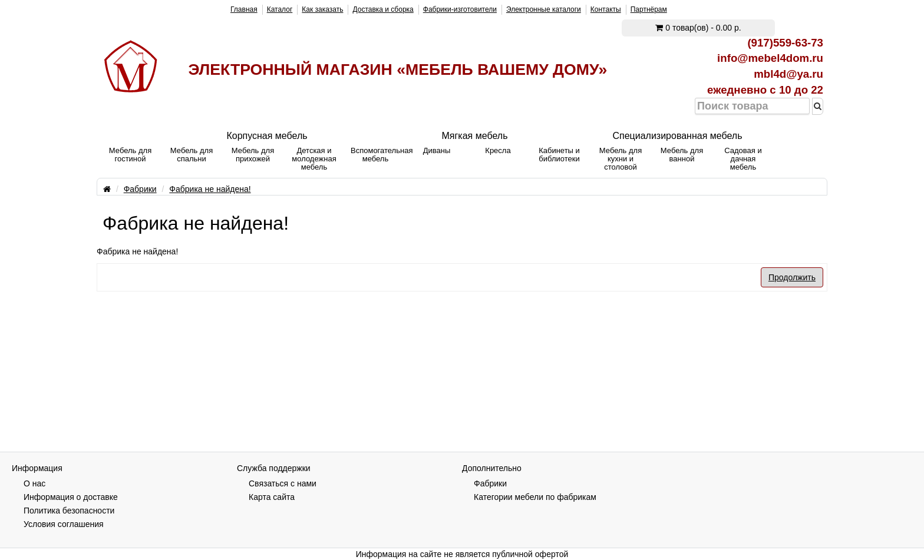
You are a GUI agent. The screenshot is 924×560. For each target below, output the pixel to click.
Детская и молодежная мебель (314, 159)
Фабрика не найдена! (210, 189)
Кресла (498, 150)
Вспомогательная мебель (378, 155)
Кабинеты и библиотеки (559, 155)
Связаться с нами (283, 483)
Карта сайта (272, 497)
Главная (244, 9)
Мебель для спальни (192, 155)
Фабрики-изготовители (460, 9)
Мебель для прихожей (253, 155)
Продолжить (792, 277)
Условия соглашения (64, 524)
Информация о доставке (71, 497)
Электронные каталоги (544, 9)
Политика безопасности (69, 511)
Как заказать (322, 9)
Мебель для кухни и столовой (621, 159)
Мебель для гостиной (130, 155)
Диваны (437, 150)
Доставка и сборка (383, 9)
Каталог (280, 9)
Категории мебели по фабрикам (535, 497)
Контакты (606, 9)
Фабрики (140, 189)
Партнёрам (649, 9)
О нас (34, 483)
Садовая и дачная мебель (743, 159)
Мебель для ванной (682, 155)
